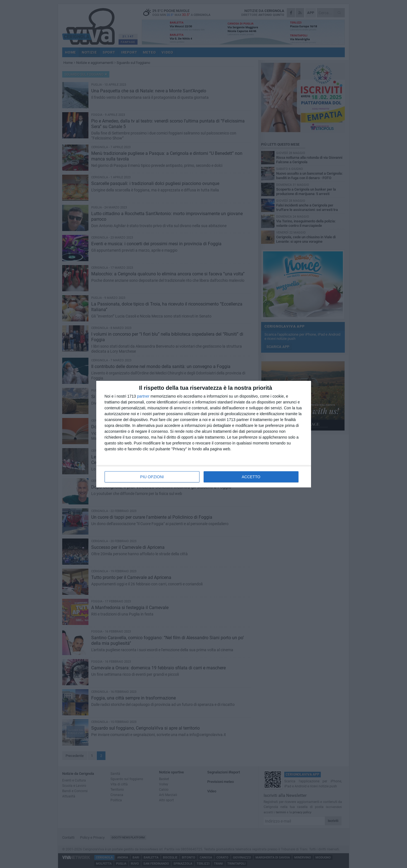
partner (143, 396)
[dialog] (204, 434)
